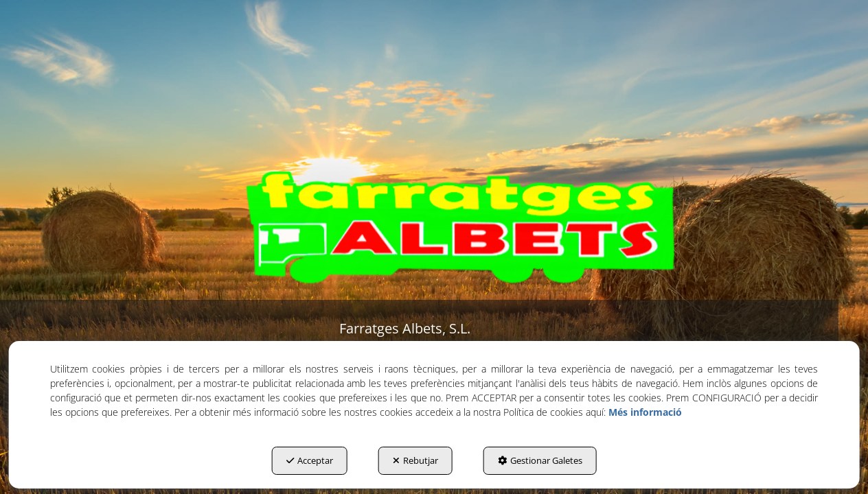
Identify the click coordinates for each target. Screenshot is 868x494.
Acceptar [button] (310, 460)
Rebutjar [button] (415, 460)
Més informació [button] (645, 412)
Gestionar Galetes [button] (540, 460)
